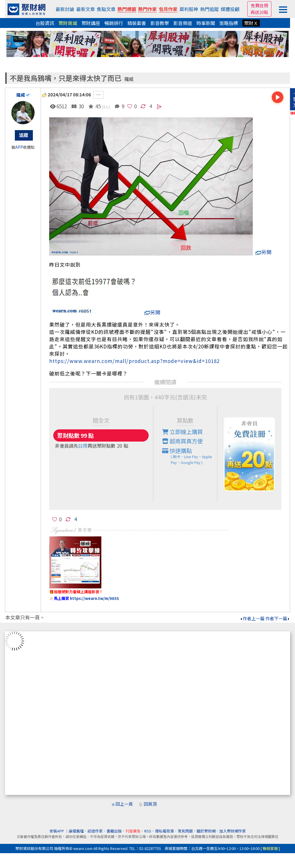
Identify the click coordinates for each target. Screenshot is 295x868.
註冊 (83, 446)
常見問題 (185, 831)
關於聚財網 (206, 831)
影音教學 (160, 23)
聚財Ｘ (251, 23)
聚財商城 (68, 23)
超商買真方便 (182, 441)
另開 (264, 252)
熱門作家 (147, 9)
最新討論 (65, 9)
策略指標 (229, 23)
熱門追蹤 (209, 9)
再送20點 (259, 12)
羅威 (129, 79)
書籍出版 (114, 831)
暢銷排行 (114, 23)
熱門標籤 (127, 9)
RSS (148, 831)
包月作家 (168, 9)
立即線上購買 (182, 432)
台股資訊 (45, 23)
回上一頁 (124, 804)
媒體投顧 (230, 9)
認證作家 (95, 831)
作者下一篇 (278, 618)
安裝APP (57, 831)
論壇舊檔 (76, 831)
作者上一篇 (252, 618)
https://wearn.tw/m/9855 (94, 598)
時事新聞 (206, 23)
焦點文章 (106, 9)
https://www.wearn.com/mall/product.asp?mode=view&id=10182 (134, 361)
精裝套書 (137, 23)
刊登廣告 (133, 831)
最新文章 (86, 9)
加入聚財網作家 (233, 831)
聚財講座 (91, 23)
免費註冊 (260, 5)
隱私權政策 (165, 831)
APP (19, 147)
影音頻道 (183, 23)
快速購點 (190, 456)
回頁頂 (150, 804)
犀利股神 (189, 9)
